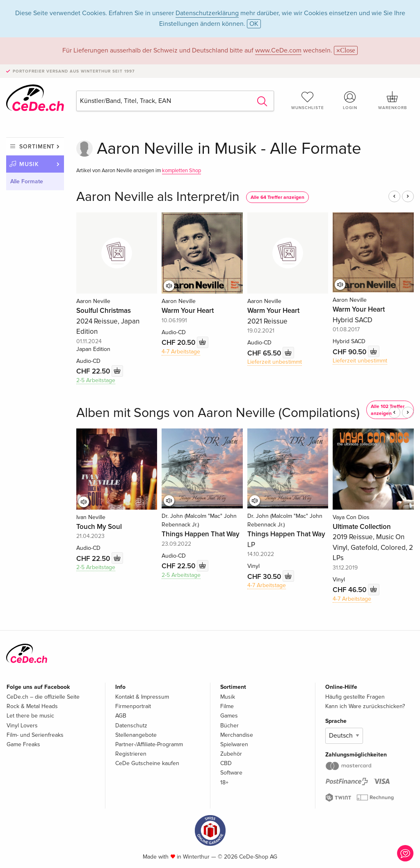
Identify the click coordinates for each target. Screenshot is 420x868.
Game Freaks (23, 744)
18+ (224, 783)
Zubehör (231, 754)
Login (350, 100)
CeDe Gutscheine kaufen (147, 763)
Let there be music (30, 716)
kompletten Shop (181, 171)
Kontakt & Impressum (142, 697)
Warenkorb (393, 100)
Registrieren (131, 754)
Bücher (229, 726)
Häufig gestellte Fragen (355, 697)
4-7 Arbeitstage (181, 352)
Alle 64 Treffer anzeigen (277, 197)
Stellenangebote (136, 735)
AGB (121, 716)
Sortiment (37, 147)
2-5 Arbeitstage (96, 380)
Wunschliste (308, 100)
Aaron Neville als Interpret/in (158, 197)
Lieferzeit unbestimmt (275, 362)
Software (231, 773)
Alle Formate (27, 181)
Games (229, 716)
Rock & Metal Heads (32, 706)
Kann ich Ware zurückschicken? (365, 706)
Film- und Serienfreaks (35, 735)
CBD (226, 763)
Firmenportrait (133, 706)
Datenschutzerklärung (207, 13)
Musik (29, 164)
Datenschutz (131, 726)
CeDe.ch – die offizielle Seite (43, 697)
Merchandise (237, 735)
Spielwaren (234, 744)
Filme (227, 706)
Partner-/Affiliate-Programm (149, 744)
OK (254, 24)
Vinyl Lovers (22, 726)
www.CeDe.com (278, 50)
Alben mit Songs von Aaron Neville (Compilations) (218, 413)
